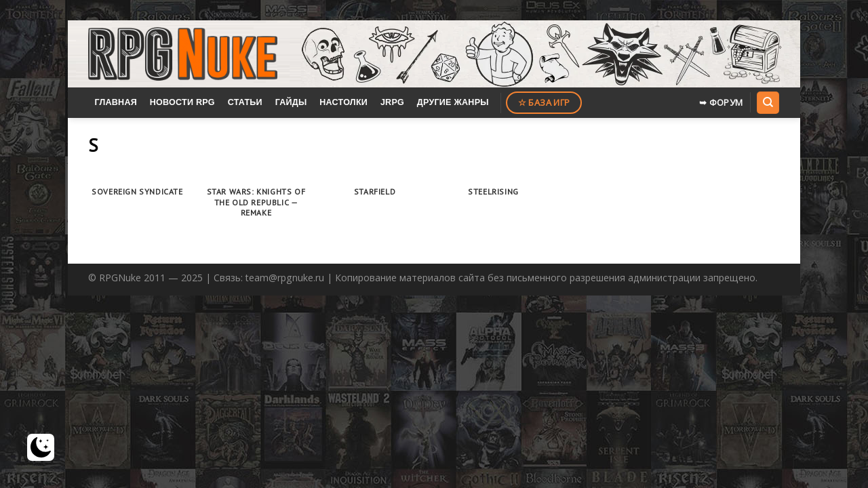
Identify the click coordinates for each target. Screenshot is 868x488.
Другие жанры (453, 102)
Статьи (245, 102)
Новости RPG (182, 102)
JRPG (392, 102)
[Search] (768, 102)
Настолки (343, 102)
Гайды (291, 102)
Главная (116, 102)
